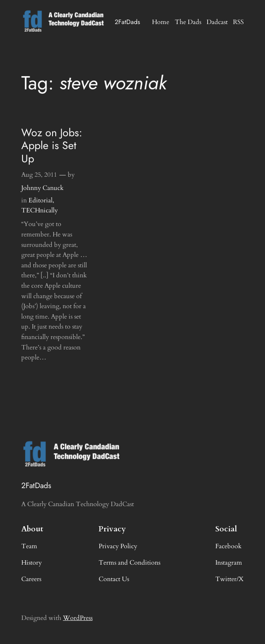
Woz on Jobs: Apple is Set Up (52, 146)
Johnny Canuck (42, 188)
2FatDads (127, 22)
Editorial (40, 200)
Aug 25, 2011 (39, 175)
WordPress (78, 618)
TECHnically (39, 210)
